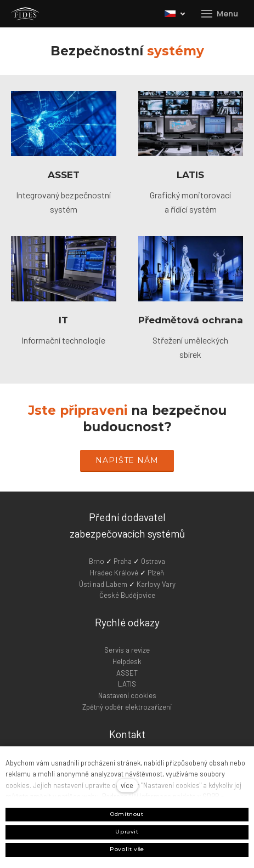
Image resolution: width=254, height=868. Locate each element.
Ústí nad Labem (103, 584)
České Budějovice (127, 595)
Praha (123, 561)
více (127, 785)
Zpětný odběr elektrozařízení (127, 707)
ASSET (64, 175)
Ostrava (153, 561)
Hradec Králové (114, 573)
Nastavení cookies (127, 695)
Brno (97, 561)
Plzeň (156, 573)
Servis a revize (127, 650)
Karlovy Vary (156, 584)
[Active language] (175, 14)
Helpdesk (127, 661)
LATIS (190, 175)
